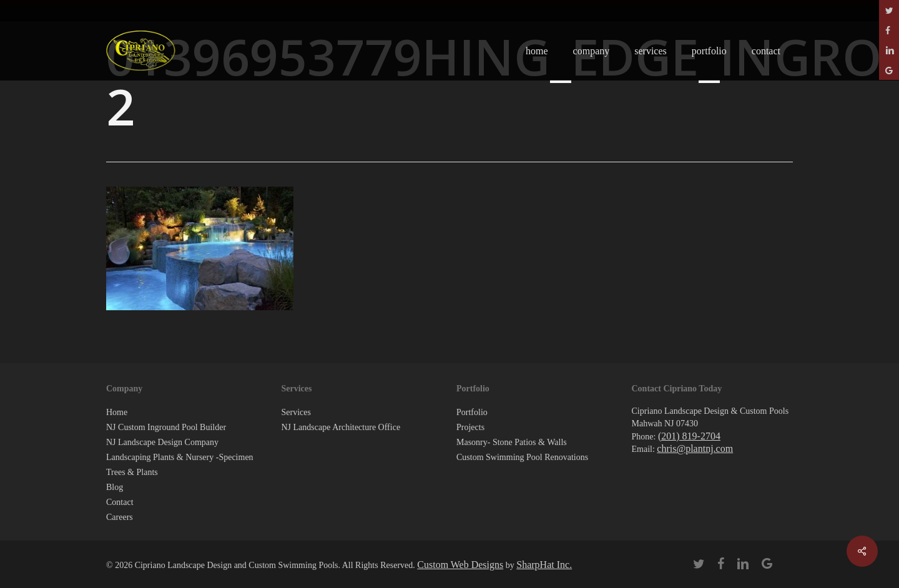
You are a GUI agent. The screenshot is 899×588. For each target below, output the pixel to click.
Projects (470, 427)
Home (117, 412)
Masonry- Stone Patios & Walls (512, 442)
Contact (120, 502)
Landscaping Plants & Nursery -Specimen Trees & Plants (180, 465)
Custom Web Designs (460, 565)
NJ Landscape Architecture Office (341, 427)
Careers (120, 517)
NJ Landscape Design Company (162, 442)
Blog (115, 487)
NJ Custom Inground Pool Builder (166, 427)
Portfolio (472, 412)
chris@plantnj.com (695, 448)
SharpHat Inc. (544, 565)
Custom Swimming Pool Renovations (522, 457)
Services (296, 412)
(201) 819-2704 (689, 436)
